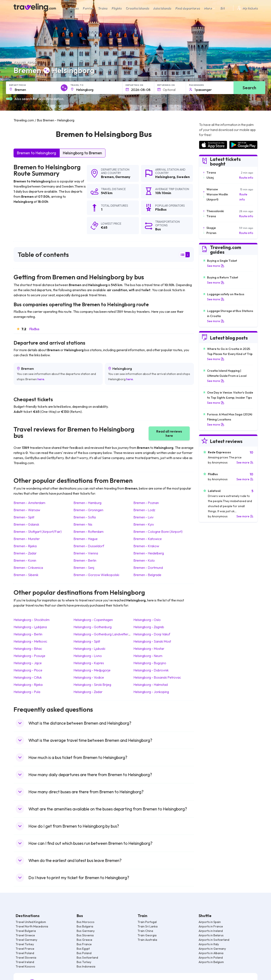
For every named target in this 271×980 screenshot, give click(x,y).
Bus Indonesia (86, 966)
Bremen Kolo (144, 560)
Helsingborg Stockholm (32, 620)
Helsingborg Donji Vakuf (152, 634)
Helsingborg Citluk (28, 677)
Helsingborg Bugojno (150, 663)
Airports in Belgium (211, 962)
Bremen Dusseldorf (89, 546)
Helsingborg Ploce (28, 670)
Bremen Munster (27, 539)
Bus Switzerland (87, 958)
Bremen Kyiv (144, 524)
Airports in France (211, 926)
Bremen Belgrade (147, 575)
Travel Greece (25, 935)
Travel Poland (25, 953)
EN (225, 8)
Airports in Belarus (211, 935)
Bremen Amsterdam (29, 503)
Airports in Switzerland (214, 940)
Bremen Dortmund (148, 568)
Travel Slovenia (26, 958)
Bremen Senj (84, 568)
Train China (145, 931)
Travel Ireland (25, 962)
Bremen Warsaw (27, 510)
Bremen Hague (86, 539)
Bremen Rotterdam (88, 532)
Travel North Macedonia (32, 926)
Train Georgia (147, 935)
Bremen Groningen (88, 510)
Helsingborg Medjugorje (92, 670)
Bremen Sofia (85, 517)
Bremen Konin (25, 560)
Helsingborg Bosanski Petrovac (157, 677)
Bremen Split (24, 517)
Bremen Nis (83, 524)
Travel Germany (26, 940)
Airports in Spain (210, 922)
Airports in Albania (211, 953)
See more (216, 266)
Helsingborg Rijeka (28, 685)
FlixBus (34, 329)
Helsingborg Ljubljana (30, 627)
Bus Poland (84, 953)
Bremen (107, 177)
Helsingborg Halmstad (151, 685)
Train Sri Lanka (148, 926)
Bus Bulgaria (85, 926)
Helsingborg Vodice (89, 677)
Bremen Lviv (143, 517)
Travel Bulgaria (26, 931)
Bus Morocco (86, 922)
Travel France (25, 949)
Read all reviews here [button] (169, 433)
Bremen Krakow (146, 546)
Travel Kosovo (25, 966)
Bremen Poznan (146, 503)
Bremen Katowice (148, 539)
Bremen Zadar (25, 553)
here (41, 379)
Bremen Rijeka (25, 546)
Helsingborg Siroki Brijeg (92, 685)
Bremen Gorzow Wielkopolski (96, 575)
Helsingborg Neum (148, 656)
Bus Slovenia (85, 935)
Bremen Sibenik (26, 575)
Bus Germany (86, 931)
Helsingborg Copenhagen (93, 620)
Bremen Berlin (85, 560)
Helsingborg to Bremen (82, 153)
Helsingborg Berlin (28, 634)
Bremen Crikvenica (28, 568)
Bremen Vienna (86, 553)
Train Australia (147, 940)
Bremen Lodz (144, 510)
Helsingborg (165, 177)
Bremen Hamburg (87, 503)
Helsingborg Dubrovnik (151, 670)
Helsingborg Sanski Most (152, 641)
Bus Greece (84, 940)
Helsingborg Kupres (89, 663)
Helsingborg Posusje (29, 656)
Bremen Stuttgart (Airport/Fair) (38, 532)
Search (249, 88)
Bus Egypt (83, 949)
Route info (246, 178)
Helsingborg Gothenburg (93, 627)
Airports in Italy (209, 944)
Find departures (187, 8)
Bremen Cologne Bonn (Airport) (158, 532)
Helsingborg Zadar (88, 692)
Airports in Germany (212, 949)
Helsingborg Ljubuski (89, 649)
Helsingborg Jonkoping (151, 692)
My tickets (247, 8)
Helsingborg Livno (88, 656)
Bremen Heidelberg (149, 553)
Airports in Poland (211, 958)
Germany (123, 177)
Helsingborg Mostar (149, 649)
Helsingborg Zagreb (149, 627)
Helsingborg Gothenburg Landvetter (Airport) (108, 634)
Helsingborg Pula (27, 692)
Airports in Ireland (211, 931)
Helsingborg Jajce (28, 663)
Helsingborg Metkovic (30, 641)
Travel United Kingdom (31, 922)
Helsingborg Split (87, 641)
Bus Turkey (84, 962)
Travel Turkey (25, 944)
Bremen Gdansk (26, 524)
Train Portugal (147, 922)
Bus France (84, 944)
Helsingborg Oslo (147, 620)
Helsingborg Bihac (28, 649)
